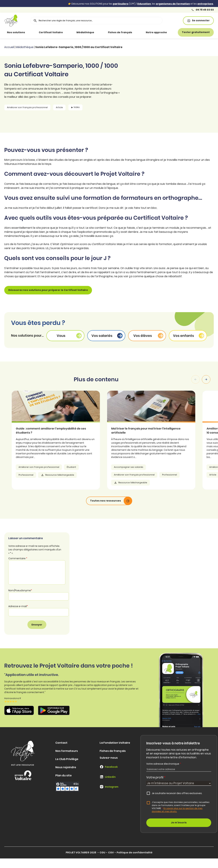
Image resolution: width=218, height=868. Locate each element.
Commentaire (18, 558)
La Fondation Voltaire (115, 743)
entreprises (205, 4)
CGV (111, 853)
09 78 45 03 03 (203, 10)
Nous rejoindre (66, 767)
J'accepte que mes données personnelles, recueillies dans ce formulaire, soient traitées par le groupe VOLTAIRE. (181, 807)
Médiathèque (85, 32)
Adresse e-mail (18, 606)
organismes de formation (173, 4)
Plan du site (64, 775)
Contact (61, 743)
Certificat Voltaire (51, 32)
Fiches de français (120, 32)
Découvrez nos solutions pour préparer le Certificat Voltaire (48, 290)
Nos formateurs (67, 751)
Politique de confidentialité (135, 853)
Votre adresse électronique (164, 764)
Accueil (9, 47)
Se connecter (198, 21)
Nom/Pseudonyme (20, 590)
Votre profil (156, 777)
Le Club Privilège (67, 759)
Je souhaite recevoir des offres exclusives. (177, 793)
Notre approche (156, 32)
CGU (102, 853)
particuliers (121, 4)
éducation (144, 4)
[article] (64, 440)
